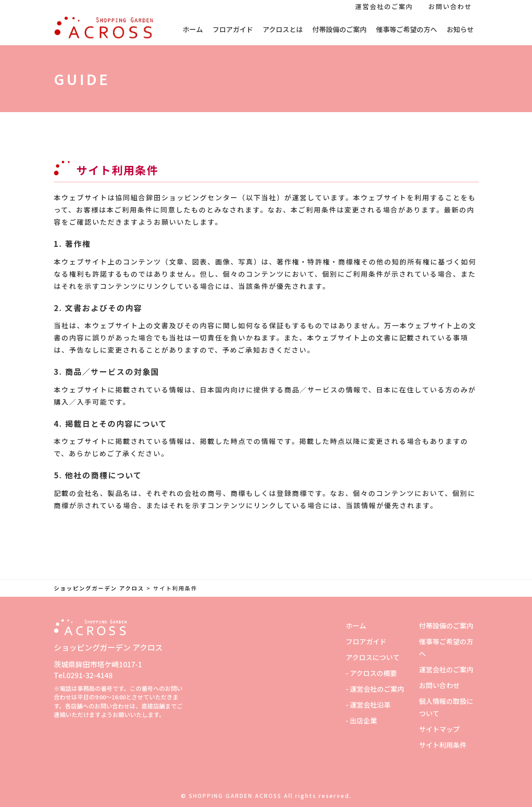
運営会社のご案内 (384, 6)
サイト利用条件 (443, 745)
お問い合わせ (450, 6)
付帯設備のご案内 (339, 29)
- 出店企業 (361, 720)
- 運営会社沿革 (368, 705)
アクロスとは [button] (283, 29)
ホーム (193, 29)
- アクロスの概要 (371, 673)
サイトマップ (439, 729)
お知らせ (460, 29)
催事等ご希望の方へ (407, 29)
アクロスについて (373, 657)
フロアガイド (233, 29)
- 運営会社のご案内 (375, 689)
